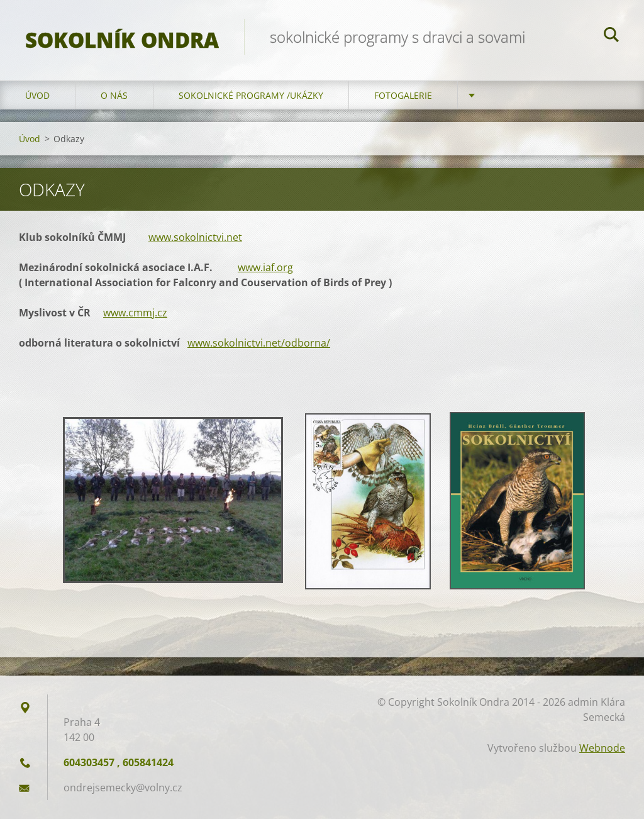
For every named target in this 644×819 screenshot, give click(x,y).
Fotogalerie (403, 95)
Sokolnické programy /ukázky (251, 95)
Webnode (602, 748)
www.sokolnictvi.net (195, 237)
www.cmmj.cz (135, 313)
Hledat (611, 36)
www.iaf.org (265, 267)
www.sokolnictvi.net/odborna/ (259, 343)
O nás (114, 95)
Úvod (37, 95)
